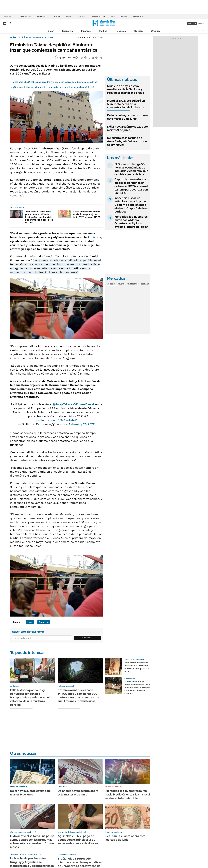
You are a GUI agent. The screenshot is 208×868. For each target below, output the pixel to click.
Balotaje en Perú (98, 16)
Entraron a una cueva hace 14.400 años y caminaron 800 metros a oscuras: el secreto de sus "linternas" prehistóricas (78, 696)
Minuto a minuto (115, 787)
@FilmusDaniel (84, 404)
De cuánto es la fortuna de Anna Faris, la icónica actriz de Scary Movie (127, 141)
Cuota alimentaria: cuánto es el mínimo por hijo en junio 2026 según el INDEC (87, 214)
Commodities (133, 284)
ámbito (14, 37)
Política (103, 31)
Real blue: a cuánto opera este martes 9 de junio (125, 838)
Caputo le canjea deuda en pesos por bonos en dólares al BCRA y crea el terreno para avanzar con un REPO (131, 186)
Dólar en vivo (25, 16)
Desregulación (42, 16)
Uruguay (156, 31)
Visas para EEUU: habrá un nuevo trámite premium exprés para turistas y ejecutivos (55, 82)
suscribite (192, 23)
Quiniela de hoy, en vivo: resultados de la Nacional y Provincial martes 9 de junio (126, 89)
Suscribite (87, 638)
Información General (33, 37)
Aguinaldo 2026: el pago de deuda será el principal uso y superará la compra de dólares (78, 840)
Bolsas (121, 284)
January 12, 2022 (83, 424)
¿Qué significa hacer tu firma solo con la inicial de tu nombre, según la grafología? (53, 87)
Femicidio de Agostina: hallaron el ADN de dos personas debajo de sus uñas (137, 667)
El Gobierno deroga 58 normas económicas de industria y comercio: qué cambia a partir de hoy (131, 169)
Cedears (145, 284)
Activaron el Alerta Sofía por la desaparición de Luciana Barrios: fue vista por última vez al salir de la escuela (39, 217)
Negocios (121, 31)
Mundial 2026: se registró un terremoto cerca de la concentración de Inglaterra (126, 104)
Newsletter (201, 31)
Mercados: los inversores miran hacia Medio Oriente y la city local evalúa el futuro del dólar (131, 222)
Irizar (51, 37)
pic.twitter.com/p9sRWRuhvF (56, 420)
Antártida (94, 237)
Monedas (111, 284)
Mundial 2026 (138, 16)
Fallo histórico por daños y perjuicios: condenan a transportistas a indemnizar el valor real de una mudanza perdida (30, 697)
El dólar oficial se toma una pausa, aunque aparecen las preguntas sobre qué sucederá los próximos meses (32, 841)
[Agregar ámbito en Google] (67, 58)
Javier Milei (81, 16)
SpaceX (57, 16)
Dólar (51, 31)
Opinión (138, 31)
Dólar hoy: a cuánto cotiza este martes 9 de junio (127, 128)
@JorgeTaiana (62, 404)
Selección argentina (119, 16)
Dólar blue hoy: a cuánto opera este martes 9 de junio (127, 117)
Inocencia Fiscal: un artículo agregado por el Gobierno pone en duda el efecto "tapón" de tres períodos (131, 205)
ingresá (201, 23)
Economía (67, 31)
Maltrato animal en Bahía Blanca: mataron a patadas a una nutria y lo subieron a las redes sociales (137, 688)
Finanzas (86, 31)
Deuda (68, 16)
